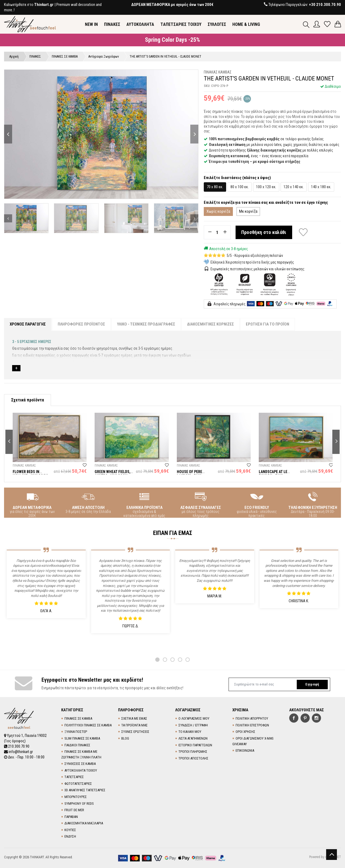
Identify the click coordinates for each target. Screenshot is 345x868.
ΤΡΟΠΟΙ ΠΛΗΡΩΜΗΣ (193, 752)
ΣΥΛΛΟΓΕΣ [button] (217, 24)
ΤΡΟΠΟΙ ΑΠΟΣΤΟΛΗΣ (193, 758)
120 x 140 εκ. (294, 187)
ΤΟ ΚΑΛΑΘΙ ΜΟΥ (190, 732)
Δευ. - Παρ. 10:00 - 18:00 (24, 757)
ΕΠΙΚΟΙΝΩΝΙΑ (245, 750)
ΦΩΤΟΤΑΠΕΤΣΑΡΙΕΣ (78, 784)
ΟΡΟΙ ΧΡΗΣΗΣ (245, 732)
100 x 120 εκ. (266, 187)
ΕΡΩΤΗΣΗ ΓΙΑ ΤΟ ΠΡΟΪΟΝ (268, 324)
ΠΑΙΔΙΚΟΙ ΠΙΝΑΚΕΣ (77, 745)
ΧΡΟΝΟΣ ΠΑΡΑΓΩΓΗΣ (28, 324)
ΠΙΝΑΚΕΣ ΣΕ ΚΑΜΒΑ (78, 718)
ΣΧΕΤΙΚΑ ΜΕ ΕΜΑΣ (134, 718)
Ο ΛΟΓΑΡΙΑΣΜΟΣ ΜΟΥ (194, 718)
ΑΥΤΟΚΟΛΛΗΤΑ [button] (140, 24)
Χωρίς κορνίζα (218, 211)
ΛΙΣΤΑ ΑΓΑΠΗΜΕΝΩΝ (193, 738)
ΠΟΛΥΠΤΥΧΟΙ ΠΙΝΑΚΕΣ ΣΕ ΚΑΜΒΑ (88, 725)
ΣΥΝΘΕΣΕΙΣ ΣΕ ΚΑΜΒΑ (80, 764)
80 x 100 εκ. (240, 187)
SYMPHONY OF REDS (79, 804)
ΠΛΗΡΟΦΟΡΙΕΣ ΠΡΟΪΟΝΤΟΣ (81, 324)
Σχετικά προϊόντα (27, 400)
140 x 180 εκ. (321, 187)
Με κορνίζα (248, 211)
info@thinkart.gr (18, 752)
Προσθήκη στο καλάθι (264, 232)
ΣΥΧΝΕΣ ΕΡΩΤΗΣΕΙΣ (135, 732)
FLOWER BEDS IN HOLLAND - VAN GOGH (30, 474)
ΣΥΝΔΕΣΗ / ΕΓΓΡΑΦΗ (193, 725)
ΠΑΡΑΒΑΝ (71, 817)
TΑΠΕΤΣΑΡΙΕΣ (74, 777)
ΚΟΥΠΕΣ (70, 830)
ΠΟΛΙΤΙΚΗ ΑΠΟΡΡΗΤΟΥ (252, 718)
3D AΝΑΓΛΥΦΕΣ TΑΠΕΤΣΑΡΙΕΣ (85, 790)
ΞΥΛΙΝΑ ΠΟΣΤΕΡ (76, 732)
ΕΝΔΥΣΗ (70, 836)
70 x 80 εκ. (215, 187)
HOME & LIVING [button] (246, 24)
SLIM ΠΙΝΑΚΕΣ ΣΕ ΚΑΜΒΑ (82, 738)
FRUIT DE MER (74, 810)
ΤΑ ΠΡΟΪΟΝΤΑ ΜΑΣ (134, 725)
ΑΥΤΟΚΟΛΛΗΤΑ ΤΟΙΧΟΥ (81, 770)
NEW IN (91, 24)
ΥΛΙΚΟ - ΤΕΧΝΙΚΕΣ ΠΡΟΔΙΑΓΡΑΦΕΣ (146, 324)
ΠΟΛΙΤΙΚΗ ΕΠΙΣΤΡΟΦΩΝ (252, 725)
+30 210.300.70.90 (325, 5)
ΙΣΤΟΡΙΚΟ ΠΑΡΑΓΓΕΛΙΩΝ (195, 745)
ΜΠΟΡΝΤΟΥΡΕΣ (76, 797)
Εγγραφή (312, 684)
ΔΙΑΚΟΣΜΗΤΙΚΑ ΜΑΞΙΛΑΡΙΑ (84, 823)
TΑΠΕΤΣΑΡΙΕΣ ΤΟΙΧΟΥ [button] (181, 24)
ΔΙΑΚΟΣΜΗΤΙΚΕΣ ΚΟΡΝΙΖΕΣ (211, 324)
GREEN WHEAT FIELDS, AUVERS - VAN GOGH (113, 474)
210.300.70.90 (17, 746)
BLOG (125, 738)
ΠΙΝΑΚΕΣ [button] (112, 24)
